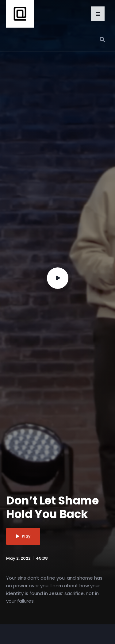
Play (23, 536)
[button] (98, 14)
